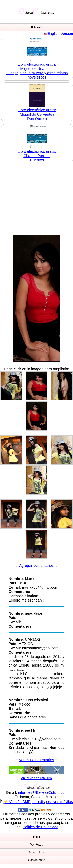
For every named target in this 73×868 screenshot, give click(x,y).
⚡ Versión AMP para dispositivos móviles (38, 802)
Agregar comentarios (36, 566)
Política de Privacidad (41, 827)
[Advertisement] (35, 199)
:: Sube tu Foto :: (36, 852)
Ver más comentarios (36, 760)
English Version (60, 34)
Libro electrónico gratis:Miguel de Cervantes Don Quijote (37, 114)
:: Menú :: (36, 27)
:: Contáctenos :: (37, 860)
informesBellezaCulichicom (43, 792)
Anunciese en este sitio (37, 778)
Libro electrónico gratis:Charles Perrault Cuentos (37, 156)
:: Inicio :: (36, 837)
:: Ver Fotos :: (36, 844)
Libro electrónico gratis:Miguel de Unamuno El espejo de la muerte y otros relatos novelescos (37, 71)
